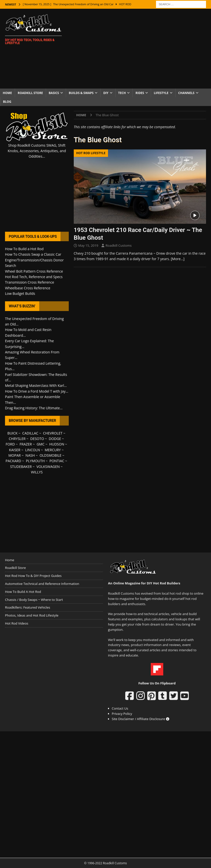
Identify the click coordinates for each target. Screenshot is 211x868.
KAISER (15, 450)
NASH (30, 455)
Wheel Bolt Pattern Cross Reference (34, 271)
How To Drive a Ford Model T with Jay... (37, 391)
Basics (54, 93)
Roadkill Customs (118, 245)
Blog (7, 102)
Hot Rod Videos (17, 623)
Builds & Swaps (81, 93)
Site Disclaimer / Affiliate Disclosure (140, 719)
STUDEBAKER (21, 467)
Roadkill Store (30, 93)
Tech (122, 93)
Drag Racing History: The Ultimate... (34, 408)
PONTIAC (57, 461)
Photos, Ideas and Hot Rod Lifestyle (32, 615)
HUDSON (57, 444)
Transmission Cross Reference (29, 282)
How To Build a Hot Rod (24, 249)
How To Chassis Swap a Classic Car (33, 254)
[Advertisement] (141, 49)
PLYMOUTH (35, 461)
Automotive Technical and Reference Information (42, 584)
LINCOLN (32, 450)
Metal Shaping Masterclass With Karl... (36, 385)
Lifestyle (161, 93)
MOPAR (15, 455)
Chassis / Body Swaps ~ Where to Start (34, 600)
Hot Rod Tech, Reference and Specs (34, 277)
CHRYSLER (17, 439)
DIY (106, 93)
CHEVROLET (53, 433)
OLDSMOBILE (50, 455)
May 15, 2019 (88, 245)
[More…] (178, 259)
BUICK (13, 433)
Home (7, 93)
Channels (186, 93)
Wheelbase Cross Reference (28, 288)
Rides (140, 93)
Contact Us (120, 708)
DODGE (55, 439)
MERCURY (53, 450)
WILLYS (37, 472)
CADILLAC (30, 433)
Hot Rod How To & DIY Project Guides (33, 576)
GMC (40, 444)
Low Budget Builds (20, 293)
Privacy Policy (122, 714)
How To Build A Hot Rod (23, 592)
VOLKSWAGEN (48, 467)
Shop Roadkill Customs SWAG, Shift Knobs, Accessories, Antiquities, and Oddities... (37, 151)
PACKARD (13, 461)
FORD (10, 444)
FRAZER (26, 444)
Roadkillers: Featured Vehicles (27, 607)
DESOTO (37, 439)
